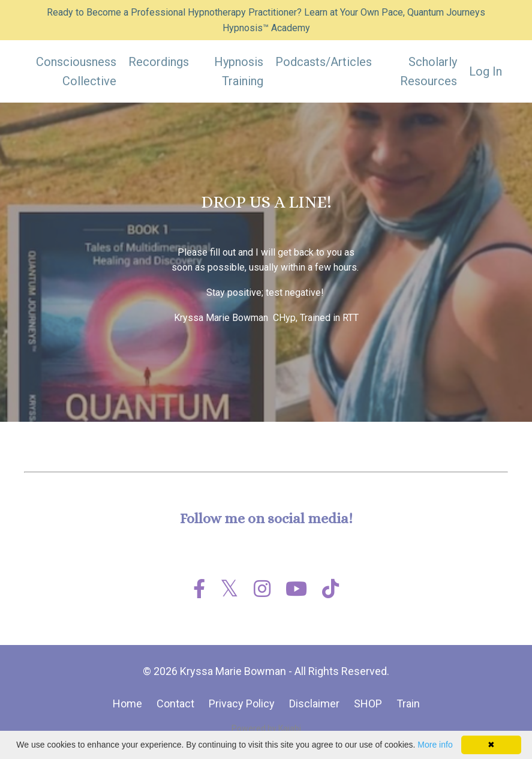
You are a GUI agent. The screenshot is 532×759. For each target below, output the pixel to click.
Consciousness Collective (76, 71)
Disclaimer (314, 703)
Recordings (159, 62)
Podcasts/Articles (324, 62)
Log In (486, 71)
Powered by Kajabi (266, 728)
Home (127, 703)
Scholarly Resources (429, 71)
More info (435, 745)
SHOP (368, 703)
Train (408, 703)
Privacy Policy (242, 703)
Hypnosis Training (239, 71)
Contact (175, 703)
